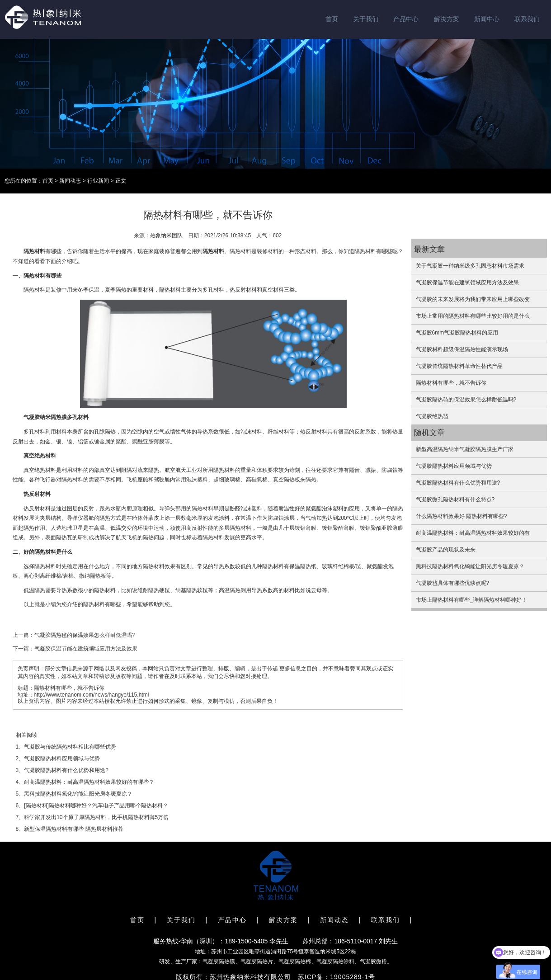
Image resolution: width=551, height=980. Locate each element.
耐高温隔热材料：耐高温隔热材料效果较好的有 (473, 533)
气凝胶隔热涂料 (335, 961)
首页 (332, 19)
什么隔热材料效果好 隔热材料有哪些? (462, 516)
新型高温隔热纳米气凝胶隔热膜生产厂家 (465, 449)
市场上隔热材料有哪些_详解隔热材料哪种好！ (472, 600)
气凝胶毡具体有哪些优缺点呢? (453, 583)
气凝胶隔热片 (257, 961)
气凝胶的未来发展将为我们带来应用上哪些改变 (473, 299)
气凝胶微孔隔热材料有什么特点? (455, 499)
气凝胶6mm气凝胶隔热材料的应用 (457, 333)
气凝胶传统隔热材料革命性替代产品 (459, 366)
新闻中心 (487, 19)
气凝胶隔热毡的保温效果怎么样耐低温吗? (85, 635)
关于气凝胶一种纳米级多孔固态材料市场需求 (470, 266)
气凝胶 (32, 417)
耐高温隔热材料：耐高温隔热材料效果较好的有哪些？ (89, 782)
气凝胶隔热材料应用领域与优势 (62, 759)
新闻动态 (70, 181)
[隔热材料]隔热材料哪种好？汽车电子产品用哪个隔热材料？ (96, 806)
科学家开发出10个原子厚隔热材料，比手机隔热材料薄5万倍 (96, 817)
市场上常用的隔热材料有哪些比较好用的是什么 (473, 316)
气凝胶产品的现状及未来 (446, 550)
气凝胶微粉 (373, 961)
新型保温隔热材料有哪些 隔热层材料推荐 (73, 829)
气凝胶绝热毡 (432, 416)
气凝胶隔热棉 (295, 961)
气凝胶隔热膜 (219, 961)
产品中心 (406, 19)
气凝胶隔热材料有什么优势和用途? (66, 770)
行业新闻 (98, 181)
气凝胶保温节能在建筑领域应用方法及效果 (86, 649)
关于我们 (366, 19)
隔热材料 (34, 251)
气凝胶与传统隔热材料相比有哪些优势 (70, 747)
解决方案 (447, 19)
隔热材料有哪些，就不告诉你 (451, 383)
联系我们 (527, 19)
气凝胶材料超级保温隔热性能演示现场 (462, 349)
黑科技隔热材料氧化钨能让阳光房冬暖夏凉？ (78, 794)
